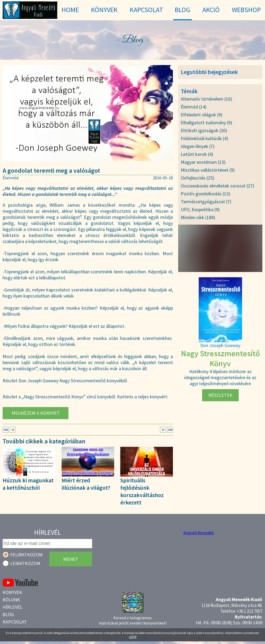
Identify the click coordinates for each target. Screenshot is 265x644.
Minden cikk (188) (198, 217)
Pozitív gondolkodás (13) (206, 194)
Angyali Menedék (199, 533)
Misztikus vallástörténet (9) (208, 170)
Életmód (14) (194, 107)
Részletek (220, 395)
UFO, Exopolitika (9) (200, 209)
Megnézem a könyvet (36, 413)
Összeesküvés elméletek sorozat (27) (217, 186)
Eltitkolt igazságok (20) (204, 130)
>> (170, 430)
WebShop (246, 10)
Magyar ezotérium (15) (203, 162)
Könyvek (12, 592)
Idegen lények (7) (198, 146)
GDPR (133, 637)
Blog (8, 614)
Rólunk (11, 600)
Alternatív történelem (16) (206, 99)
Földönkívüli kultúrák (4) (204, 138)
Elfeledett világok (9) (202, 115)
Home (70, 10)
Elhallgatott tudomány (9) (206, 123)
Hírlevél (12, 607)
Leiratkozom (25, 563)
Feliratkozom (26, 555)
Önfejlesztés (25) (197, 178)
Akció (211, 10)
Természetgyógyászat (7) (206, 202)
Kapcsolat (15, 622)
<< (6, 430)
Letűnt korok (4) (197, 154)
